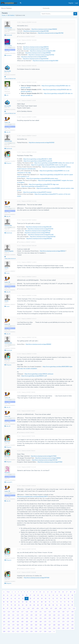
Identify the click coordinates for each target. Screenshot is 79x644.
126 (63, 612)
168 (36, 622)
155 (50, 618)
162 (9, 622)
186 (45, 625)
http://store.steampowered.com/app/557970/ (34, 57)
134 (27, 615)
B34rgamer (8, 163)
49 (42, 599)
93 (65, 605)
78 (8, 605)
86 (38, 605)
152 (36, 618)
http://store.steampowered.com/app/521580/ (45, 61)
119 (31, 612)
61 (15, 602)
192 (72, 625)
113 (4, 612)
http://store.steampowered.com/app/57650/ (50, 462)
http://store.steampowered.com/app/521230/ (41, 235)
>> (54, 632)
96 (4, 609)
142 (63, 615)
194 (9, 628)
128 (72, 612)
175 (68, 622)
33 (53, 595)
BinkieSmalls (8, 28)
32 (49, 595)
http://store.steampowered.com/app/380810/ (53, 251)
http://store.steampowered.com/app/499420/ (37, 233)
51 (49, 599)
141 (59, 615)
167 (31, 622)
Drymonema (8, 46)
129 (4, 615)
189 (59, 625)
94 (68, 605)
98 (11, 609)
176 (72, 622)
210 (9, 632)
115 (13, 612)
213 (22, 632)
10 (40, 592)
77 (4, 605)
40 (8, 599)
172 (54, 622)
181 (22, 625)
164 (18, 622)
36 (65, 595)
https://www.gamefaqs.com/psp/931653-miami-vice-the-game (49, 165)
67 (38, 602)
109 (60, 609)
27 (30, 595)
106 (47, 609)
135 (31, 615)
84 (30, 605)
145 (4, 618)
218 (45, 632)
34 (57, 595)
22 (11, 595)
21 (8, 595)
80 (15, 605)
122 (45, 612)
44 (23, 599)
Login (76, 3)
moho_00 (7, 123)
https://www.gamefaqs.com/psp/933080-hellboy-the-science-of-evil (54, 163)
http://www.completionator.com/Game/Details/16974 (32, 497)
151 (31, 618)
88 (46, 605)
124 (54, 612)
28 (34, 595)
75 (68, 602)
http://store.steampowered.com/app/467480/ (36, 31)
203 (50, 628)
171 (50, 622)
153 (40, 618)
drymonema (8, 56)
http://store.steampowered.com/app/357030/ (37, 578)
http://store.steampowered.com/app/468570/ (36, 47)
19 (74, 592)
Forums (4, 16)
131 (13, 615)
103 (33, 609)
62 (19, 602)
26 (27, 595)
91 (57, 605)
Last (50, 632)
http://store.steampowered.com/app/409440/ (38, 53)
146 (9, 618)
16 (63, 592)
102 (28, 609)
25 (23, 595)
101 (24, 609)
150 (27, 618)
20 (4, 595)
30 (42, 595)
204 (54, 628)
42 (15, 599)
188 (54, 625)
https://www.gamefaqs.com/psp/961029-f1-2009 (37, 159)
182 (27, 625)
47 (34, 599)
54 (61, 599)
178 (9, 625)
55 (65, 599)
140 (54, 615)
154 (45, 618)
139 (50, 615)
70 (49, 602)
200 (36, 628)
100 (19, 609)
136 (36, 615)
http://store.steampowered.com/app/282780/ (51, 33)
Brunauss (7, 158)
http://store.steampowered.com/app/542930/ (42, 143)
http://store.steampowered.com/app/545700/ (43, 237)
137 (40, 615)
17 (67, 592)
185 (40, 625)
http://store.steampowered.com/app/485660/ (38, 344)
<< (4, 592)
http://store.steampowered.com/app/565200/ (39, 239)
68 (42, 602)
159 (68, 618)
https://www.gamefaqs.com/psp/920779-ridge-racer (44, 185)
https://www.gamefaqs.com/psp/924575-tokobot (37, 192)
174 (63, 622)
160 (72, 618)
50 (46, 599)
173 (59, 622)
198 (27, 628)
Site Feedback (11, 16)
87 (42, 605)
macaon (7, 273)
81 (19, 605)
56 (68, 599)
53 (57, 599)
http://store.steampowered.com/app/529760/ (41, 55)
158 (63, 618)
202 (45, 628)
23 (15, 595)
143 (68, 615)
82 (23, 605)
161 (4, 622)
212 (18, 632)
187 (50, 625)
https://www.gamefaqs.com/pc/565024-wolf (34, 376)
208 (72, 628)
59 (8, 602)
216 (36, 632)
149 (22, 618)
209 (4, 632)
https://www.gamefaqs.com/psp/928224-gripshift (38, 161)
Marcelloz (7, 473)
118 (27, 612)
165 (22, 622)
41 (11, 599)
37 (68, 595)
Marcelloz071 (8, 482)
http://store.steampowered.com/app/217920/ (44, 456)
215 (31, 632)
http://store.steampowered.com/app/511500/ (36, 49)
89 (49, 605)
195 (13, 628)
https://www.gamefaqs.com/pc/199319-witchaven (39, 374)
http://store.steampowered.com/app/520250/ (36, 59)
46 (30, 599)
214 (27, 632)
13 (52, 592)
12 (48, 592)
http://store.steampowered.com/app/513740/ (38, 231)
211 (13, 632)
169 (40, 622)
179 (13, 625)
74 (65, 602)
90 (53, 605)
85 (34, 605)
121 (40, 612)
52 (53, 599)
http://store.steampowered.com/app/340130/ (45, 460)
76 (72, 602)
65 (30, 602)
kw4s (6, 88)
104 (38, 609)
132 (18, 615)
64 (27, 602)
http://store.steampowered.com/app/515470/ (40, 229)
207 (68, 628)
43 (19, 599)
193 (4, 628)
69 (46, 602)
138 (45, 615)
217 (40, 632)
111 (69, 609)
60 (11, 602)
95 (72, 605)
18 (71, 592)
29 (38, 595)
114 (9, 612)
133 (22, 615)
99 (15, 609)
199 (31, 628)
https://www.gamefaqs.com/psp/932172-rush (35, 187)
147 (13, 618)
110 (65, 609)
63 (23, 602)
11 (44, 592)
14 (55, 592)
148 (18, 618)
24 (19, 595)
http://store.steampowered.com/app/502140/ (39, 227)
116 (18, 612)
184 (36, 625)
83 (27, 605)
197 (22, 628)
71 (53, 602)
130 (9, 615)
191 (68, 625)
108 (56, 609)
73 (61, 602)
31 (46, 595)
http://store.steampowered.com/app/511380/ (43, 51)
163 (13, 622)
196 (18, 628)
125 (59, 612)
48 (38, 599)
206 (63, 628)
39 (4, 599)
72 (57, 602)
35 (61, 595)
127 (68, 612)
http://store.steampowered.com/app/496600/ (44, 29)
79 (11, 605)
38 (72, 595)
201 (40, 628)
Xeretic (6, 268)
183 (31, 625)
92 (61, 605)
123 (50, 612)
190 (63, 625)
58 (4, 602)
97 (8, 609)
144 (72, 615)
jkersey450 (8, 71)
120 (36, 612)
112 (74, 609)
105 (42, 609)
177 (4, 625)
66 (34, 602)
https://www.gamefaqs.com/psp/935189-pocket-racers (42, 179)
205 (59, 628)
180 (18, 625)
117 (22, 612)
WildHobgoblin (9, 251)
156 (54, 618)
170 (45, 622)
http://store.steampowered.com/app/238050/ (48, 458)
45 (27, 599)
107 (51, 609)
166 (27, 622)
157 (59, 618)
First (8, 592)
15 (59, 592)
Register (71, 3)
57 (72, 599)
